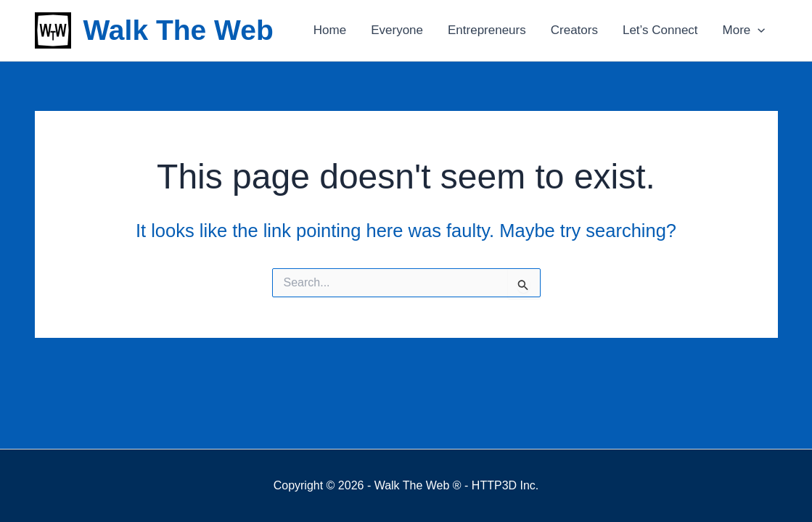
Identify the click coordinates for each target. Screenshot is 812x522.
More (744, 30)
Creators (574, 30)
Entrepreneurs (487, 30)
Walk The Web (179, 30)
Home (330, 30)
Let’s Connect (660, 30)
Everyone (397, 30)
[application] (758, 30)
